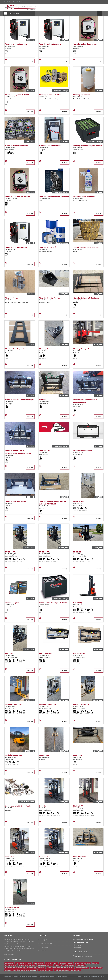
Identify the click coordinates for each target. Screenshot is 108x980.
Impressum (87, 977)
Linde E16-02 (10, 857)
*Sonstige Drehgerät (81, 349)
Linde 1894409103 (80, 857)
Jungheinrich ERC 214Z (13, 704)
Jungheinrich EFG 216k (48, 704)
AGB (102, 977)
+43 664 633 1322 (17, 2)
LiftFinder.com (62, 977)
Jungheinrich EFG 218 (81, 704)
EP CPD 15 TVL (10, 552)
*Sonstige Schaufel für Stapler (51, 298)
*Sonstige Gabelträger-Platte (16, 349)
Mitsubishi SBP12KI (12, 907)
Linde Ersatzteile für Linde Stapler (18, 806)
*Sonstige (43, 400)
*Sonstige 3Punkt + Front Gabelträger (19, 400)
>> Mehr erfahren (10, 955)
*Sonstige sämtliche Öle (48, 247)
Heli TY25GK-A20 (45, 653)
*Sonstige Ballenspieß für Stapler (86, 298)
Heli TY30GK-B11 (79, 653)
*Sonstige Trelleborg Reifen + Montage (54, 196)
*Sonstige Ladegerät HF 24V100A (17, 196)
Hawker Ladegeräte (13, 603)
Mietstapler (45, 947)
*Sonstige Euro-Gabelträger (16, 501)
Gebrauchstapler (47, 943)
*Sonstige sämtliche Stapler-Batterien (88, 146)
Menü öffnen (14, 14)
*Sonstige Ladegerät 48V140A (50, 44)
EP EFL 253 (77, 552)
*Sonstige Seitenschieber (83, 450)
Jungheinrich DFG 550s (13, 755)
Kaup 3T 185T (44, 755)
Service (44, 951)
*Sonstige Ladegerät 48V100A (16, 44)
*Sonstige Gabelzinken (48, 349)
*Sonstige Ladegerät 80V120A (50, 146)
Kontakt (5, 2)
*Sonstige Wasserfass (82, 95)
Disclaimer (96, 977)
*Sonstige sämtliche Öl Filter (50, 95)
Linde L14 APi (78, 806)
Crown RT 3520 (79, 501)
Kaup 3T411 (78, 755)
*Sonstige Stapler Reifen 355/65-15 (86, 247)
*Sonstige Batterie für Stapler (16, 146)
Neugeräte (45, 940)
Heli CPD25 (9, 653)
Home (79, 977)
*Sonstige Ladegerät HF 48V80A (17, 95)
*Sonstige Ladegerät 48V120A (16, 247)
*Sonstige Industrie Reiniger (84, 196)
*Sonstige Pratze (11, 298)
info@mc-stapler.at (86, 956)
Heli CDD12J (78, 603)
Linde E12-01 (44, 806)
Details (30, 61)
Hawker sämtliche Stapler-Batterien (53, 603)
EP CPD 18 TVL (44, 552)
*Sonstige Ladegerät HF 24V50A (85, 44)
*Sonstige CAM (45, 450)
